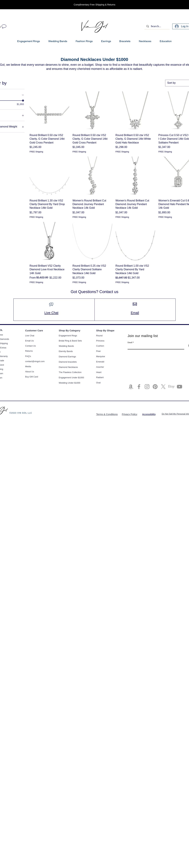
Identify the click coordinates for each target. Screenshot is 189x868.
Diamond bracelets (68, 362)
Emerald (100, 362)
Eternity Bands (66, 351)
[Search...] (157, 26)
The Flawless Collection (70, 372)
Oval (98, 383)
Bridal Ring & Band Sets (70, 341)
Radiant (100, 377)
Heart (99, 372)
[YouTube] (179, 387)
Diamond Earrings (67, 357)
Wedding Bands (66, 346)
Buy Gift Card (32, 377)
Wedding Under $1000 (70, 383)
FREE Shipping (36, 152)
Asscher (100, 367)
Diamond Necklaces (68, 367)
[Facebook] (139, 387)
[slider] (23, 101)
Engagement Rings (68, 336)
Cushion (100, 346)
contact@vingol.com (35, 361)
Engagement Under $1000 (71, 378)
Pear (98, 351)
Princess (100, 341)
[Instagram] (147, 387)
